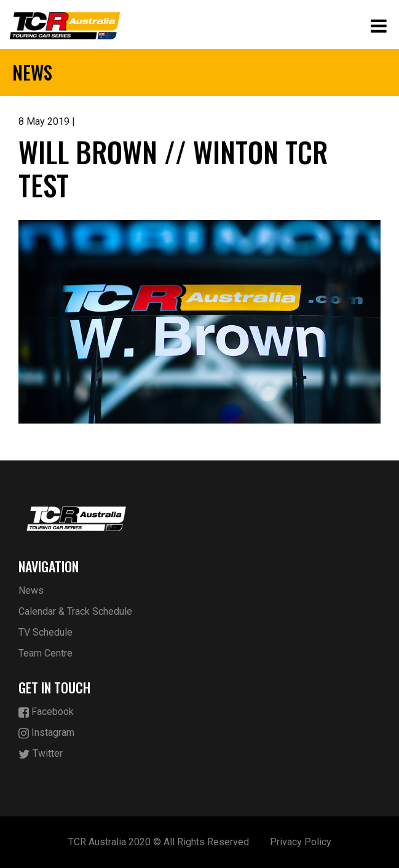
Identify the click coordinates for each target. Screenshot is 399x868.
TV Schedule (45, 632)
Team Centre (45, 653)
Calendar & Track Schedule (75, 611)
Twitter (41, 754)
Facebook (46, 712)
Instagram (46, 733)
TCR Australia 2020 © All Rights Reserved (159, 842)
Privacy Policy (301, 842)
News (31, 590)
